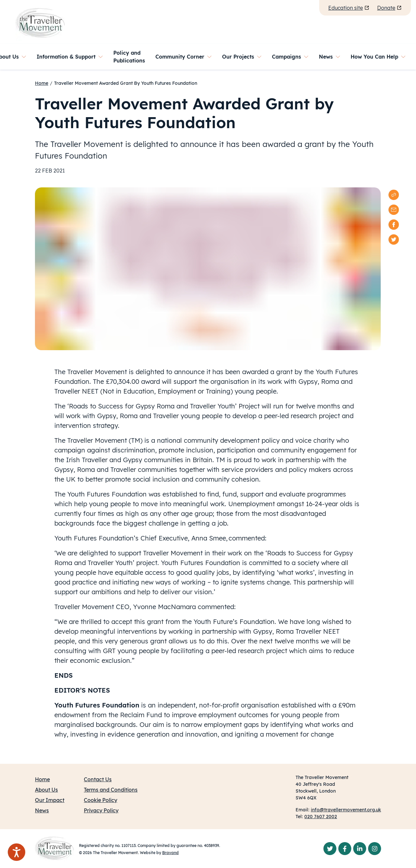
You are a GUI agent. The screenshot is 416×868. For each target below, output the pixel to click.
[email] (394, 210)
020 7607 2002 (321, 817)
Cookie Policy (101, 800)
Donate (389, 8)
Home (42, 83)
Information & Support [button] (66, 57)
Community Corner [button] (180, 57)
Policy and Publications (129, 57)
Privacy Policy (101, 810)
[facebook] (394, 225)
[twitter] (394, 239)
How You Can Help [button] (374, 57)
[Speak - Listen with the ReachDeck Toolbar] (17, 852)
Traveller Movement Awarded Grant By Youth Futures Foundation (126, 83)
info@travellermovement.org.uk (346, 810)
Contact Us (98, 779)
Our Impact (50, 800)
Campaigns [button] (287, 57)
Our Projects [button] (238, 57)
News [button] (326, 57)
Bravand (170, 853)
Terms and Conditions (111, 790)
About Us (46, 790)
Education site (349, 8)
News (42, 810)
